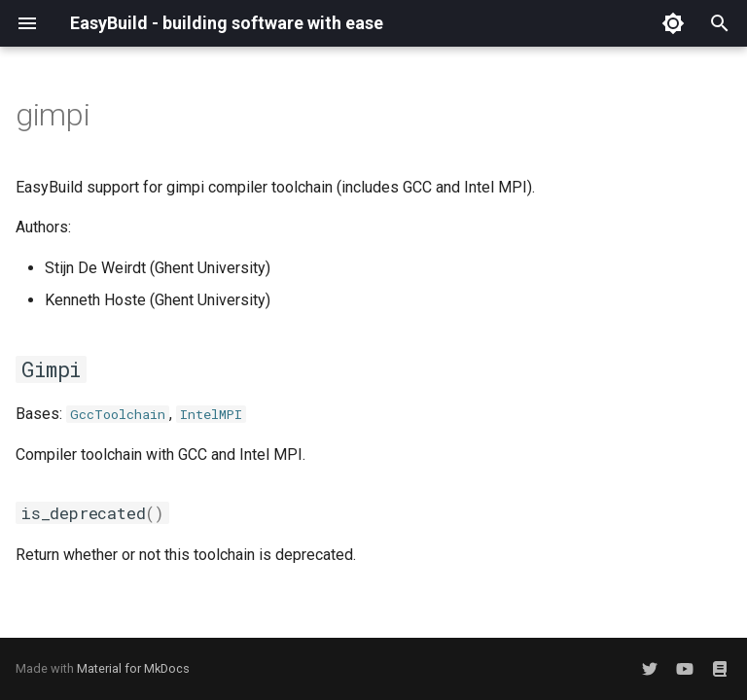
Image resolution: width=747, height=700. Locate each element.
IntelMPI (211, 414)
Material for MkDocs (133, 668)
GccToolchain (118, 414)
